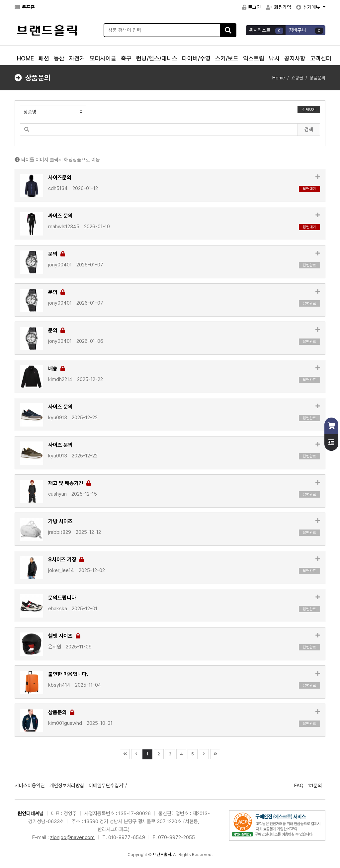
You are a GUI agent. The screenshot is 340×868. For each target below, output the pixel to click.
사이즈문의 (60, 178)
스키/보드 (227, 58)
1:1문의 (315, 786)
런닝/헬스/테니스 (157, 58)
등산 (59, 58)
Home (279, 78)
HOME (25, 58)
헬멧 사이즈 (64, 636)
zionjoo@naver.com (72, 837)
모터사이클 (103, 58)
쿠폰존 (25, 7)
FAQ (299, 786)
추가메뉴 (309, 7)
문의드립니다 (62, 598)
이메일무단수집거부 (108, 786)
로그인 (252, 7)
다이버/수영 (196, 58)
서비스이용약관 (30, 786)
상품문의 (61, 712)
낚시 (274, 58)
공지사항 (295, 58)
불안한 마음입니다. (68, 674)
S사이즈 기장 (66, 560)
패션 (44, 58)
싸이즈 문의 (60, 216)
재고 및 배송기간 (70, 483)
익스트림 (254, 58)
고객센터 (321, 58)
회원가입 (279, 7)
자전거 (77, 58)
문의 (57, 254)
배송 (57, 369)
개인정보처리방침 (67, 786)
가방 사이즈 (60, 521)
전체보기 (309, 110)
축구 (126, 58)
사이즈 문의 (60, 407)
